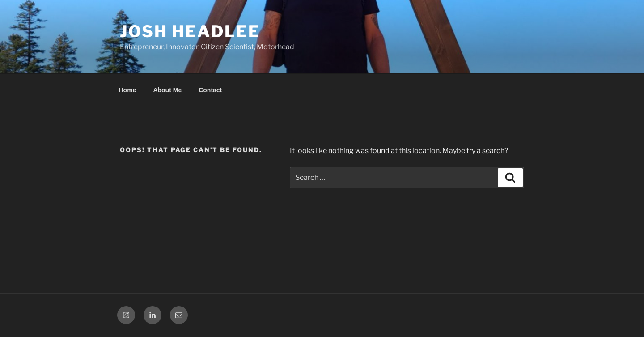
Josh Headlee (190, 31)
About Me (167, 90)
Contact (210, 90)
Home (128, 90)
